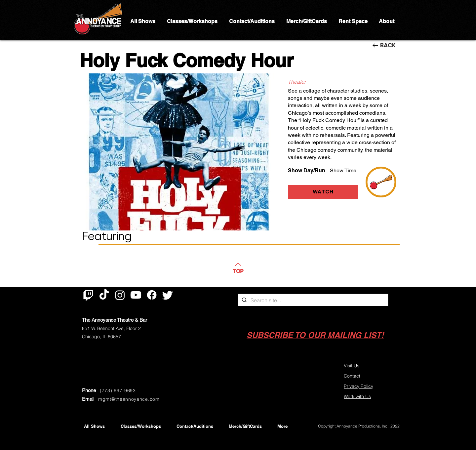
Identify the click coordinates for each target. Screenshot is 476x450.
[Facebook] (152, 295)
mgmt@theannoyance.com (129, 399)
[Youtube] (136, 295)
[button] (315, 335)
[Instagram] (120, 295)
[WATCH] (323, 192)
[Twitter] (168, 295)
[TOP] (238, 267)
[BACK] (386, 45)
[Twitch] (88, 295)
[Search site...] (312, 300)
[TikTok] (104, 295)
